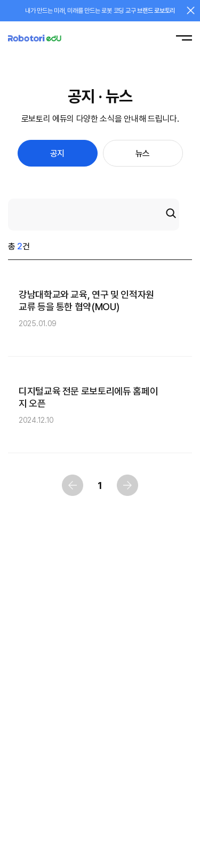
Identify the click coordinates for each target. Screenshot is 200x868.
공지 (57, 153)
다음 (127, 485)
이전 (73, 485)
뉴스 (143, 153)
